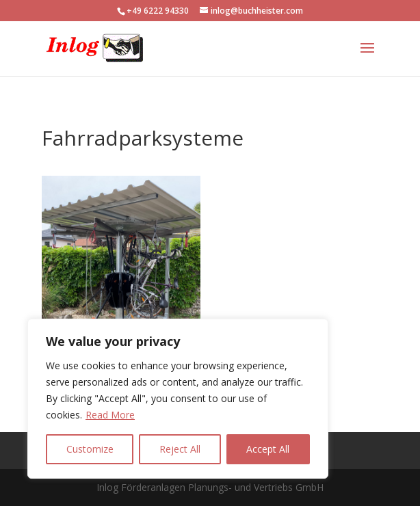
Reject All (180, 449)
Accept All (268, 449)
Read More (110, 415)
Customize (90, 449)
